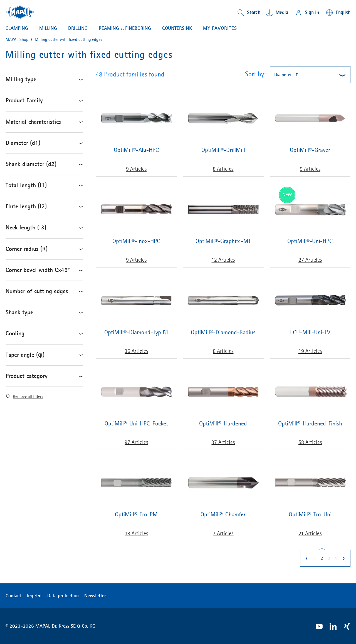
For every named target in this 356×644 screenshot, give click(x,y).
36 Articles (136, 351)
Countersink (177, 28)
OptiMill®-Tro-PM (136, 515)
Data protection (63, 596)
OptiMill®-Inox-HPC (136, 241)
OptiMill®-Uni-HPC (310, 241)
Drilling (78, 28)
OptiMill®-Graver (310, 150)
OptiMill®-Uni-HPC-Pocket (136, 424)
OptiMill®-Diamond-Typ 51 (136, 332)
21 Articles (310, 533)
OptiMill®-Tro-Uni (310, 515)
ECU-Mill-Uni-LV (310, 332)
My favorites (220, 28)
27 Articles (310, 260)
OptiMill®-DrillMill (223, 150)
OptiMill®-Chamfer (223, 515)
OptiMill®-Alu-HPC (136, 150)
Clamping (17, 28)
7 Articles (223, 533)
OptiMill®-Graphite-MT (223, 241)
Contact (13, 596)
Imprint (34, 596)
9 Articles (136, 169)
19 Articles (310, 351)
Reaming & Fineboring (125, 28)
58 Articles (310, 442)
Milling (48, 28)
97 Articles (136, 442)
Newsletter (95, 596)
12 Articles (223, 260)
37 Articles (223, 442)
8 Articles (223, 169)
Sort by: (255, 74)
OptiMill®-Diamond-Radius (223, 332)
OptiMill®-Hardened (223, 424)
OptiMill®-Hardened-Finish (310, 424)
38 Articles (136, 533)
